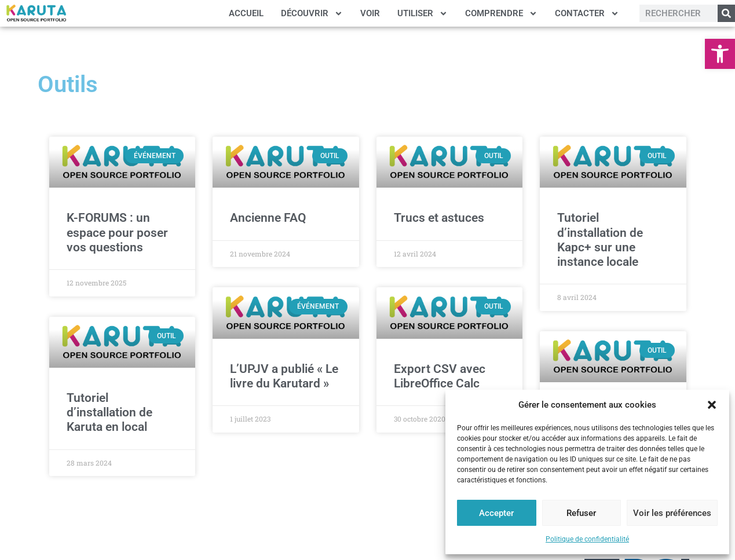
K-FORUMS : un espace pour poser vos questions (117, 232)
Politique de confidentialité (587, 539)
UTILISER (423, 14)
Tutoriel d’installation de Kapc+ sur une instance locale (600, 240)
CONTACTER (587, 14)
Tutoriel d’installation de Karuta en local (109, 412)
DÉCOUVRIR (312, 14)
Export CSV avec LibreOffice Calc (440, 376)
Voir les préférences (672, 513)
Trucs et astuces (439, 218)
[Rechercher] (726, 13)
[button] (720, 54)
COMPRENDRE (501, 14)
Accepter (496, 513)
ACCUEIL (246, 13)
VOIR (370, 13)
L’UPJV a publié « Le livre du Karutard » (284, 376)
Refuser (581, 513)
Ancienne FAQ (268, 218)
